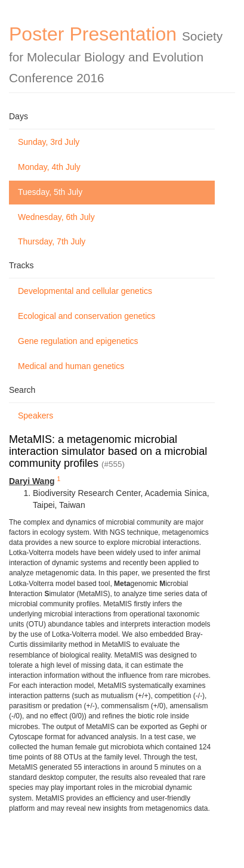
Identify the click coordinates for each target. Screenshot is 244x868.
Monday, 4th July (49, 167)
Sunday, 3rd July (49, 142)
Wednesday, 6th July (56, 217)
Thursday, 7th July (52, 241)
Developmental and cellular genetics (85, 291)
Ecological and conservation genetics (87, 316)
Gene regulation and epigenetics (78, 341)
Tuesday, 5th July (50, 192)
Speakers (35, 416)
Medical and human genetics (71, 366)
